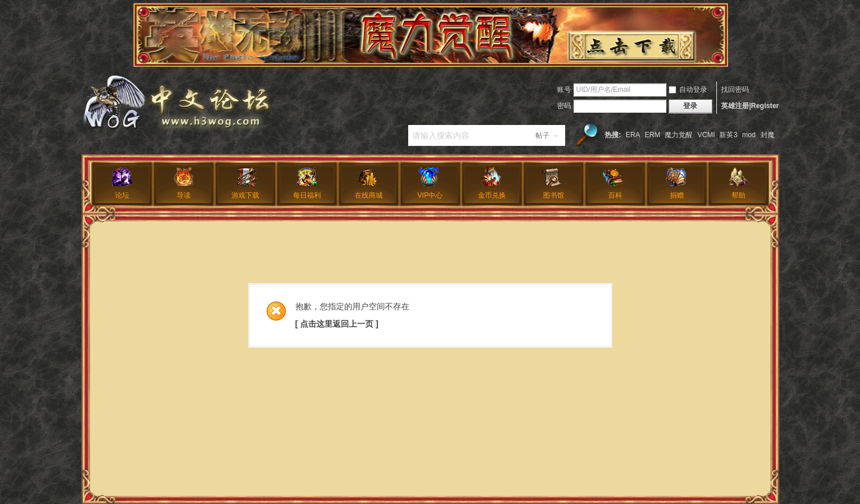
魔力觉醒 (679, 135)
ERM (653, 135)
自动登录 (688, 90)
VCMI (706, 135)
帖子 (543, 135)
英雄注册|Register (750, 106)
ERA (633, 135)
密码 (564, 106)
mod (749, 135)
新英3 (728, 135)
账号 (564, 90)
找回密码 (735, 90)
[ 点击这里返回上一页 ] (337, 324)
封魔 (768, 135)
